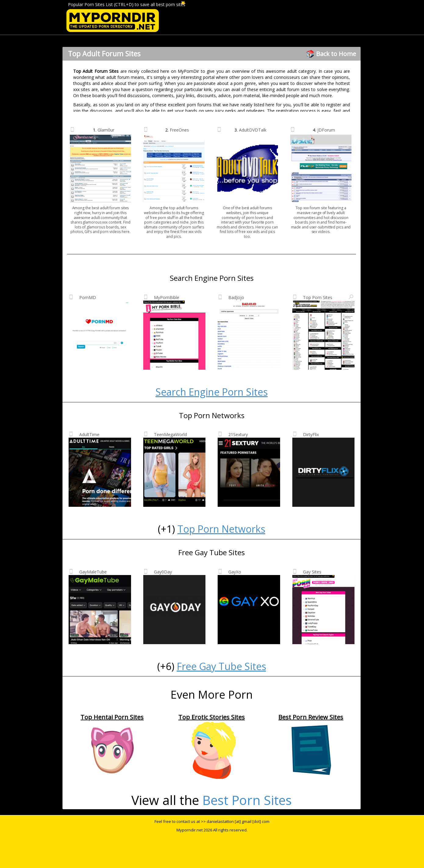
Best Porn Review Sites (311, 717)
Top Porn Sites (318, 297)
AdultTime (89, 434)
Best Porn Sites (247, 800)
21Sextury (238, 434)
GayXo (235, 572)
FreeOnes (179, 130)
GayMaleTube (93, 572)
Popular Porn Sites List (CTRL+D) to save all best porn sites (127, 4)
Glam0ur (106, 130)
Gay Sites (312, 572)
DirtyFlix (311, 434)
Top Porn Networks (221, 529)
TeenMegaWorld (170, 434)
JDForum (326, 130)
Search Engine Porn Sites (212, 392)
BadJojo (236, 297)
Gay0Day (163, 572)
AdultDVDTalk (253, 130)
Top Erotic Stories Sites (212, 717)
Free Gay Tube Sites (221, 666)
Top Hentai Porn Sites (112, 717)
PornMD (88, 297)
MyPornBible (167, 297)
